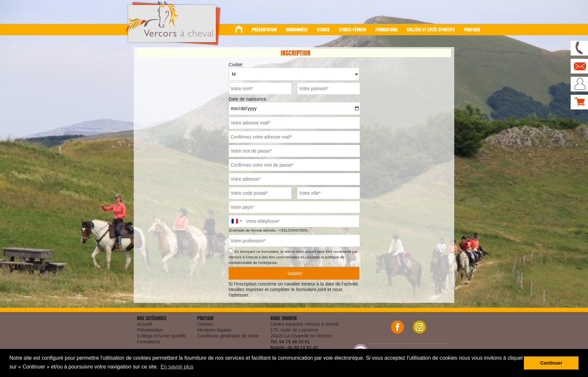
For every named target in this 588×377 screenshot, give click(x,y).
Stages (323, 30)
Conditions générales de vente (228, 336)
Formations (387, 30)
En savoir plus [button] (177, 367)
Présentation (264, 30)
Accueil (144, 324)
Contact (205, 324)
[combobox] (236, 221)
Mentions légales (214, 330)
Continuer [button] (551, 363)
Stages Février (353, 30)
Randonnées (297, 30)
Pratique (472, 30)
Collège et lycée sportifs (431, 30)
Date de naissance (248, 99)
